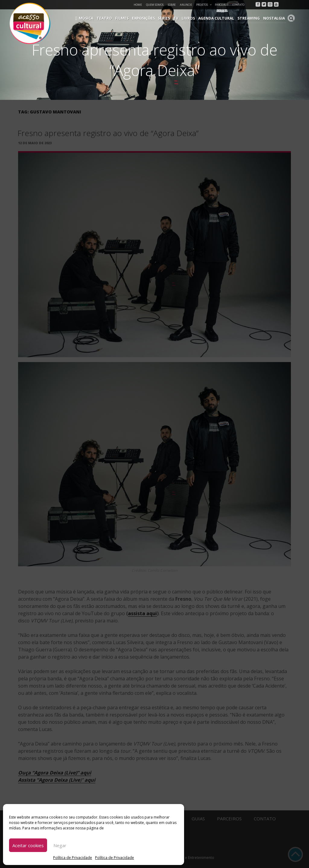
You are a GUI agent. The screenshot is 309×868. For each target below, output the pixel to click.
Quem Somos (155, 5)
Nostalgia (274, 18)
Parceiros (221, 5)
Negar (60, 845)
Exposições (146, 18)
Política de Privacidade (73, 858)
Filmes (125, 18)
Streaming (250, 18)
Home (138, 5)
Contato (238, 5)
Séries (167, 18)
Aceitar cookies (28, 845)
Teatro (108, 18)
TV (178, 18)
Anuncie (186, 5)
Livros (190, 18)
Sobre (172, 5)
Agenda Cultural (218, 18)
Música (91, 18)
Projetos (204, 5)
